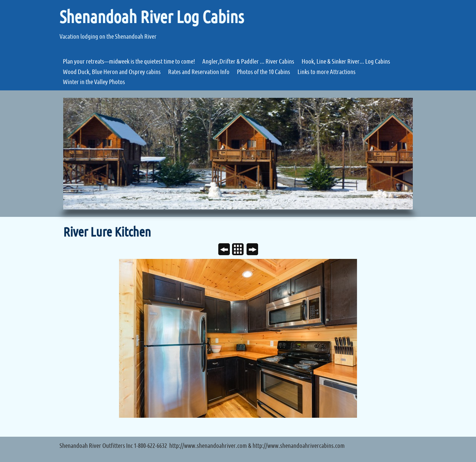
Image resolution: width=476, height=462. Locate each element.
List (241, 250)
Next (255, 250)
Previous (227, 250)
